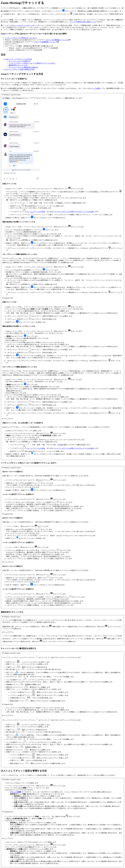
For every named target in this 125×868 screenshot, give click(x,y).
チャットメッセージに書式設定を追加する (23, 67)
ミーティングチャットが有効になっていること (21, 38)
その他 (60, 445)
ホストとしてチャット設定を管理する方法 (20, 69)
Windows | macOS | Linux (12, 95)
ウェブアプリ (9, 419)
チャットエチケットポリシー (23, 25)
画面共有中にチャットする (18, 65)
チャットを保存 (95, 88)
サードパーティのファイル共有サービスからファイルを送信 (72, 212)
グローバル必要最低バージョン (56, 40)
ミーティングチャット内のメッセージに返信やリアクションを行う (32, 63)
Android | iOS (8, 298)
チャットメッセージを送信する (20, 61)
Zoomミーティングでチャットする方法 (18, 59)
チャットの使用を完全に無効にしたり (83, 22)
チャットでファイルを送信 (36, 212)
